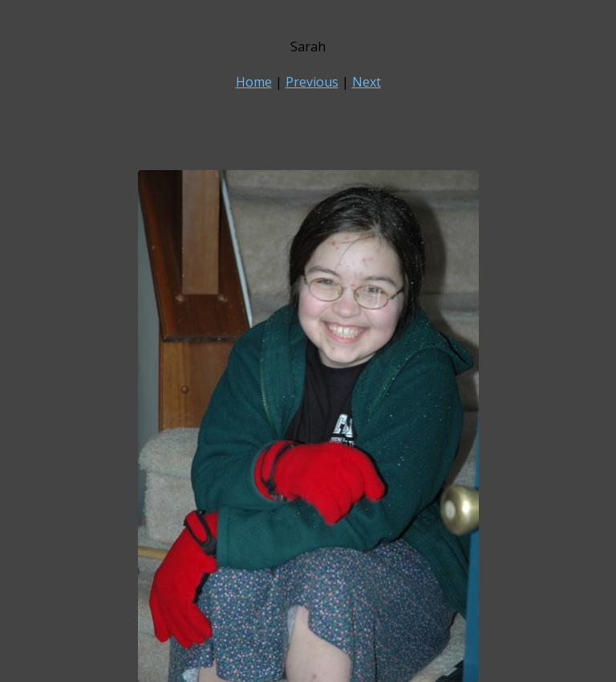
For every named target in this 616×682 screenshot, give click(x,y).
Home (254, 82)
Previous (312, 82)
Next (367, 82)
